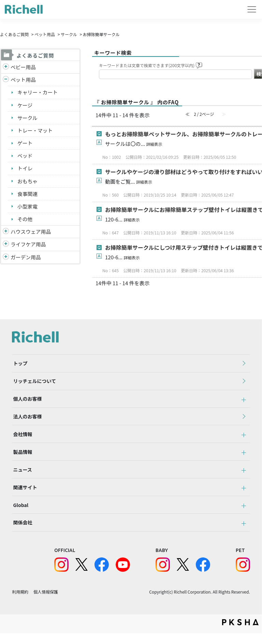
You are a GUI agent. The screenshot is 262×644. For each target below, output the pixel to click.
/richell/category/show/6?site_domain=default (6, 246)
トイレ (25, 169)
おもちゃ (28, 182)
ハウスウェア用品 (31, 233)
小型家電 (28, 208)
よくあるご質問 (14, 34)
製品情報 (21, 458)
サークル (69, 34)
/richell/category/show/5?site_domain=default (6, 67)
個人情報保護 (46, 602)
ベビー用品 (23, 67)
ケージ (25, 105)
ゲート (25, 144)
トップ (19, 364)
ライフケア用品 (28, 246)
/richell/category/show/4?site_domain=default (6, 80)
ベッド (25, 157)
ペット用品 (45, 34)
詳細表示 (154, 144)
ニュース (21, 476)
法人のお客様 (26, 420)
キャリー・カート (38, 93)
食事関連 (28, 195)
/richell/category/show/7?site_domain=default (6, 234)
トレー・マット (35, 131)
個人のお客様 (26, 401)
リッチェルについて (33, 383)
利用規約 (20, 602)
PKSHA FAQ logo (240, 633)
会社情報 (21, 439)
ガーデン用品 (26, 259)
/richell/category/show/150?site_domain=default (6, 259)
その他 (25, 220)
